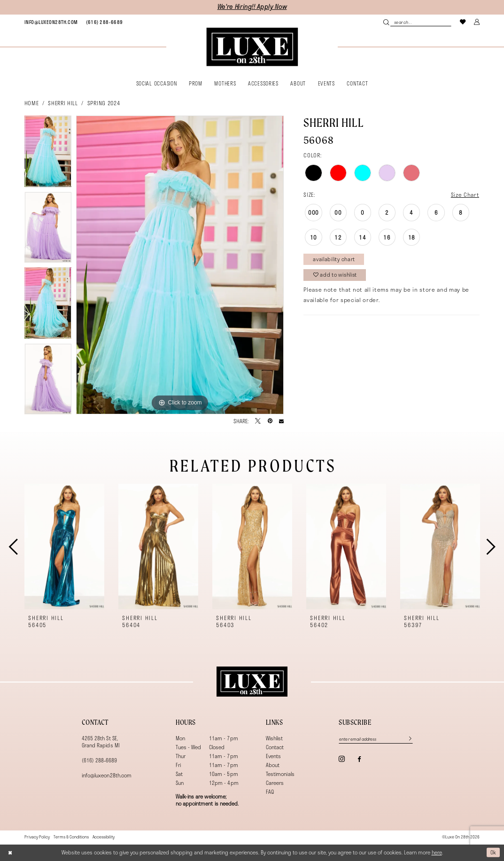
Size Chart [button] (465, 194)
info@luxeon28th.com (107, 775)
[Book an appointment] (51, 22)
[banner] (252, 47)
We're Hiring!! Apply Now (252, 7)
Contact (275, 747)
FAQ (270, 792)
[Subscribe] (407, 739)
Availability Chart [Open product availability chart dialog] (334, 259)
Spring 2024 (104, 103)
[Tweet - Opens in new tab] (258, 421)
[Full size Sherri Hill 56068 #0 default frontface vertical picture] (180, 265)
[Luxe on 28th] (252, 682)
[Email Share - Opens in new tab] (281, 421)
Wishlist (275, 738)
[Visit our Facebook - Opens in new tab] (359, 759)
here (437, 852)
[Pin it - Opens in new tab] (270, 421)
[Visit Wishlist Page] (463, 22)
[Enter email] (376, 739)
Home (32, 103)
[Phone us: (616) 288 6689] (104, 22)
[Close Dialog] (10, 852)
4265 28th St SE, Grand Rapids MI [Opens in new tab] (101, 742)
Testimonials (280, 774)
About (273, 765)
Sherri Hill (63, 103)
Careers (275, 783)
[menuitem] (51, 22)
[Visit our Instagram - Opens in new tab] (342, 759)
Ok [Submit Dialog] (493, 852)
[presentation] (65, 547)
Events (273, 756)
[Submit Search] (387, 22)
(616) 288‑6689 (100, 760)
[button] (477, 22)
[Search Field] (418, 22)
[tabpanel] (48, 154)
